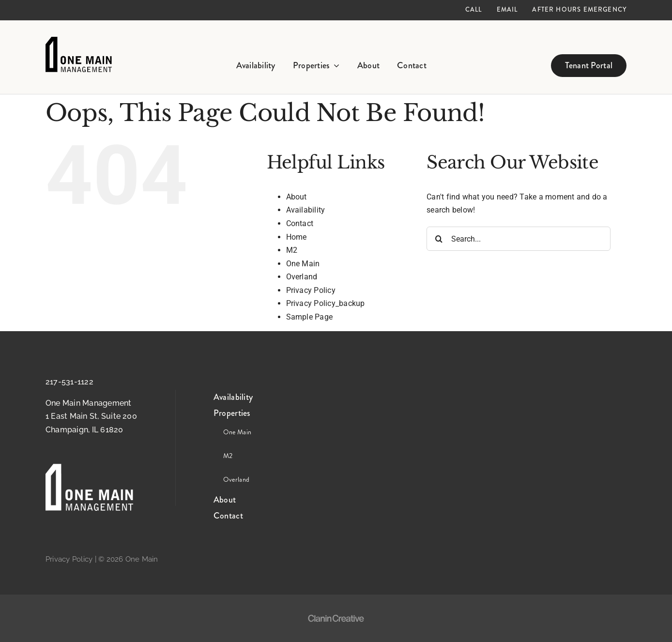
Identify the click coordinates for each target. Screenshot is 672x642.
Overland (302, 277)
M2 (292, 250)
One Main (303, 264)
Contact (300, 223)
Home (297, 237)
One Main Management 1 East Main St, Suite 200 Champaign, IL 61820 (91, 416)
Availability (306, 210)
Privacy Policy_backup (326, 303)
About (297, 197)
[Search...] (519, 239)
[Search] (439, 239)
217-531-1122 (69, 382)
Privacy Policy (311, 290)
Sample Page (310, 317)
